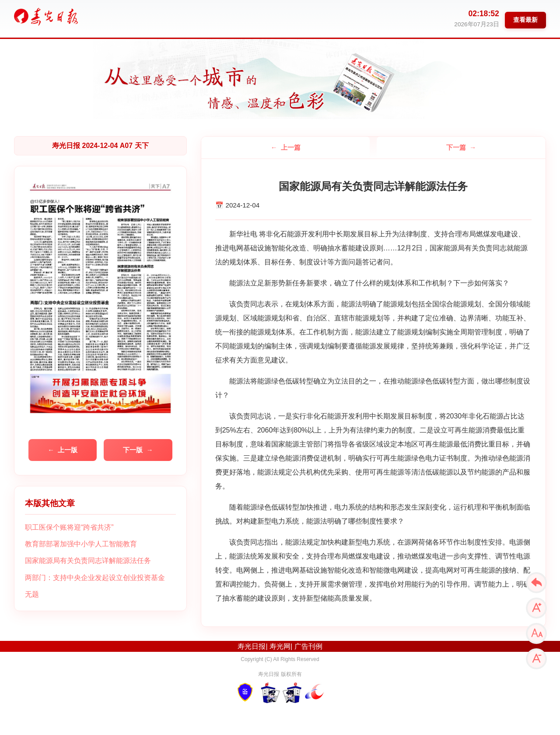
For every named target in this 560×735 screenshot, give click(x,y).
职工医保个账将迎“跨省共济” (69, 527)
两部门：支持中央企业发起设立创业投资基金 (95, 578)
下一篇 (456, 147)
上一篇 (291, 147)
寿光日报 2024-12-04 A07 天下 (100, 146)
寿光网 (280, 646)
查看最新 (525, 20)
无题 (32, 594)
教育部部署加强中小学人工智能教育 (81, 544)
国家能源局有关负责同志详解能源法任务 (88, 561)
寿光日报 (252, 646)
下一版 (133, 450)
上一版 (68, 450)
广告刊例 (308, 646)
